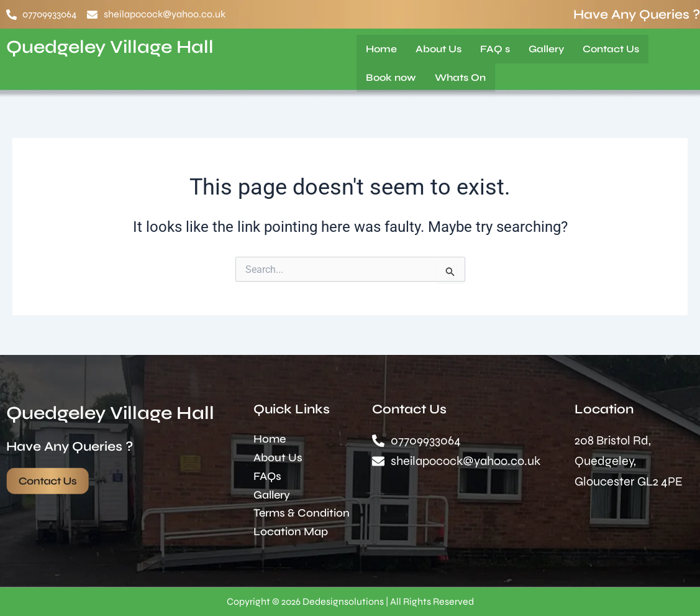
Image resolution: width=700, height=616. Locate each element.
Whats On (460, 77)
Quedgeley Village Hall (113, 47)
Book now (391, 77)
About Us (439, 49)
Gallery (546, 49)
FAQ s (495, 49)
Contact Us (611, 49)
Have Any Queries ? (637, 15)
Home (381, 49)
